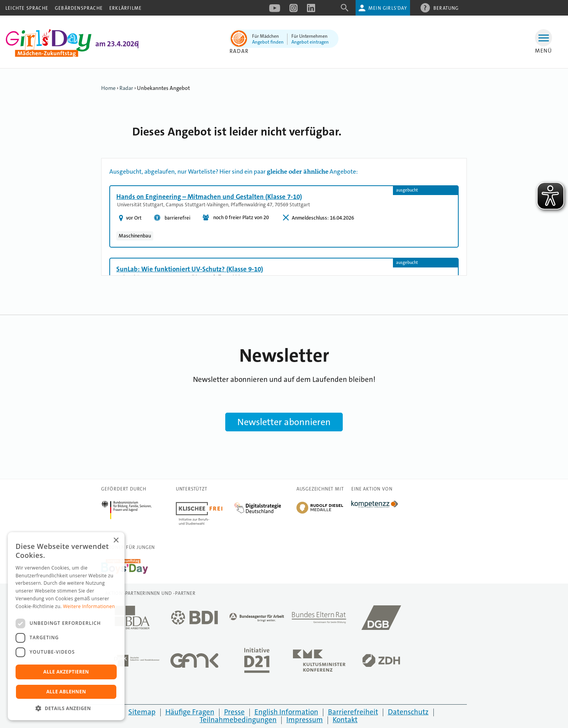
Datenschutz (408, 712)
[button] (66, 708)
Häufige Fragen (190, 712)
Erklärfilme (125, 8)
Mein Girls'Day (388, 8)
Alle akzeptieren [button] (66, 672)
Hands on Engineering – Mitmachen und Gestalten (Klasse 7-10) (209, 197)
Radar (239, 51)
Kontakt (345, 720)
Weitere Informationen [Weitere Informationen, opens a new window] (89, 606)
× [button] (116, 541)
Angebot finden (268, 42)
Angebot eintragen (310, 42)
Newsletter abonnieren (284, 422)
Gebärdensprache (79, 8)
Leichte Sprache (27, 8)
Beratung (446, 8)
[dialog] (66, 626)
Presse (234, 712)
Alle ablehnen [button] (66, 692)
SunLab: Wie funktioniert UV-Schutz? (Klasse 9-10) (190, 269)
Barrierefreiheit (353, 712)
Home (108, 88)
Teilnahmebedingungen (238, 720)
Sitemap (142, 712)
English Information (286, 712)
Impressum (305, 720)
